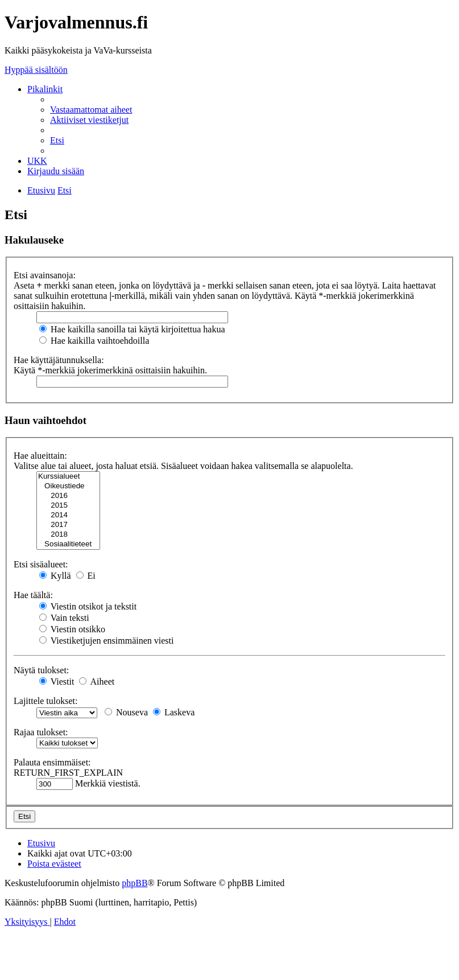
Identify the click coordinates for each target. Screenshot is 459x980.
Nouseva (126, 712)
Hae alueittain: (40, 456)
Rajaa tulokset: (41, 732)
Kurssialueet (68, 477)
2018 (68, 535)
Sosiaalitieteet (68, 544)
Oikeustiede (68, 486)
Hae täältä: (33, 595)
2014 (68, 515)
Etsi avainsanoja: (45, 275)
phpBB (135, 883)
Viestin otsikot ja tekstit (88, 606)
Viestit (57, 682)
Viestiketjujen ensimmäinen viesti (106, 641)
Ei (86, 576)
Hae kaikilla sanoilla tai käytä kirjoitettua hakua (132, 329)
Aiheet (97, 682)
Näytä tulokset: (41, 670)
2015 (68, 506)
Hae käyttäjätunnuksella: (59, 360)
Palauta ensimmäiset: (52, 762)
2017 (68, 525)
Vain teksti (64, 618)
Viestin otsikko (72, 629)
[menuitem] (91, 110)
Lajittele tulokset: (46, 701)
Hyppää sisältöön (36, 70)
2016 (68, 496)
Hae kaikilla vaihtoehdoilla (94, 341)
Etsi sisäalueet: (41, 564)
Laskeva (174, 712)
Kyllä (55, 576)
